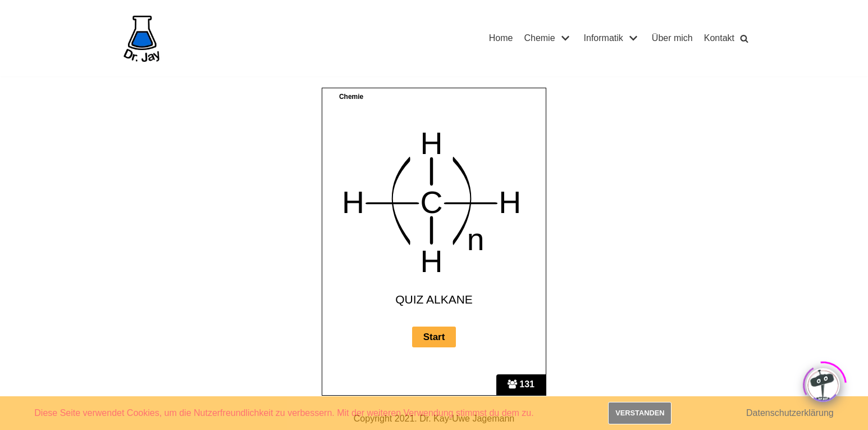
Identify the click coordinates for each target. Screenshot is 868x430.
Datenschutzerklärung (790, 413)
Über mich (672, 38)
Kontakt (719, 38)
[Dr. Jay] (142, 38)
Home (501, 38)
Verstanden (640, 413)
